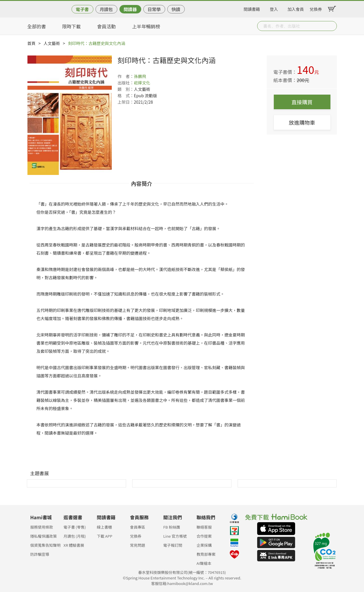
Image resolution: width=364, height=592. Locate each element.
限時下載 (72, 26)
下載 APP (104, 536)
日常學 (154, 9)
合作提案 (204, 536)
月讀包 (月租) (75, 536)
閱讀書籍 (252, 8)
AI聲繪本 (204, 563)
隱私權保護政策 (44, 536)
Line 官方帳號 (175, 536)
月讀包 (106, 9)
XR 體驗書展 (74, 545)
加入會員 (296, 8)
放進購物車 (302, 122)
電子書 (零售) (75, 527)
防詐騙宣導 (40, 554)
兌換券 (316, 8)
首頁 (32, 43)
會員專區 (137, 527)
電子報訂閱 (173, 545)
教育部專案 (206, 554)
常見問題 (137, 545)
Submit (332, 26)
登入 (274, 8)
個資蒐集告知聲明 (46, 545)
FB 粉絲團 (172, 527)
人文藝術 (52, 43)
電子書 (82, 9)
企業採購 (204, 545)
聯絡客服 (204, 527)
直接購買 (302, 102)
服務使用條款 (42, 527)
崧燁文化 (142, 83)
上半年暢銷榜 (146, 26)
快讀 (176, 9)
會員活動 (107, 26)
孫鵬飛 (140, 76)
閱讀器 (130, 9)
